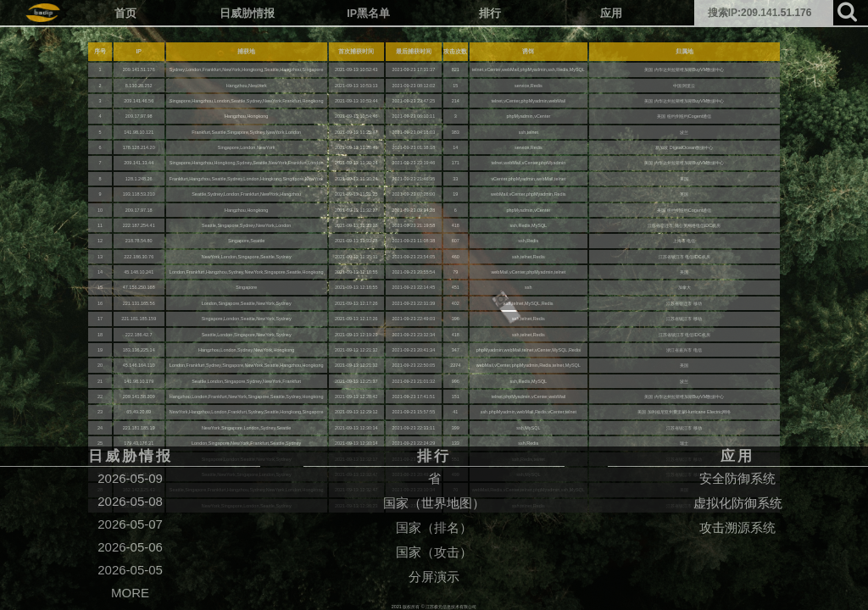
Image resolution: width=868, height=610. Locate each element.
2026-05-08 (130, 501)
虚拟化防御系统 (738, 503)
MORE (130, 593)
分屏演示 (434, 577)
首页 (125, 14)
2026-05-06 (130, 547)
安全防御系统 (737, 478)
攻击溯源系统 (737, 527)
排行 (490, 14)
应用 (611, 14)
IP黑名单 (368, 14)
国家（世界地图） (434, 503)
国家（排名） (434, 527)
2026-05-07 (130, 524)
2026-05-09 (130, 478)
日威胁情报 (247, 14)
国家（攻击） (434, 552)
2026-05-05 (130, 570)
